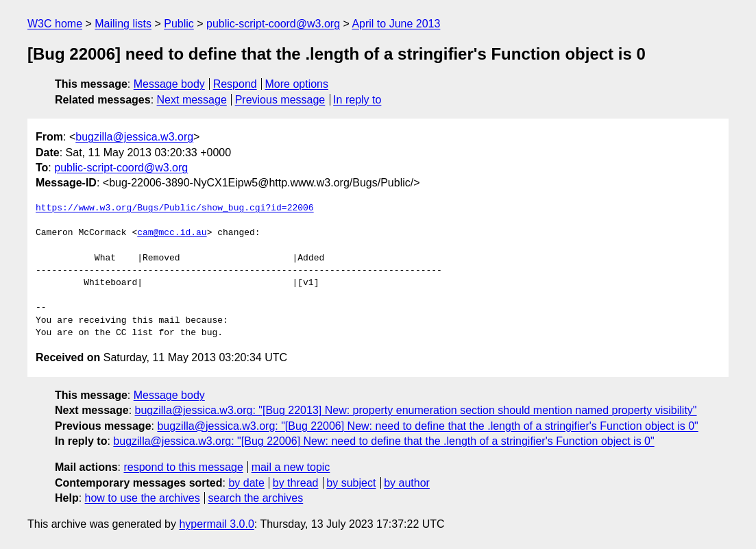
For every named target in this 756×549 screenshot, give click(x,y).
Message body (169, 84)
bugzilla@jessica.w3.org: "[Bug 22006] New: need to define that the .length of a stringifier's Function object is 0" (427, 426)
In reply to (357, 100)
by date (246, 483)
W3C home (55, 24)
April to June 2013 (396, 24)
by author (407, 483)
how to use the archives (143, 498)
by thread (296, 483)
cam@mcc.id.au (172, 233)
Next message (192, 100)
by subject (351, 483)
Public (179, 24)
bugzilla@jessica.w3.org (134, 137)
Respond (235, 84)
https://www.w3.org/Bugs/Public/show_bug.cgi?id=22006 (175, 208)
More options (297, 84)
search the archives (256, 498)
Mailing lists (123, 24)
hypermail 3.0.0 (216, 524)
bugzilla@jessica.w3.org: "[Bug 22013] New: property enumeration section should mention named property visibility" (416, 410)
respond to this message (183, 467)
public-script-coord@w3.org (273, 24)
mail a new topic (291, 467)
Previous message (280, 100)
